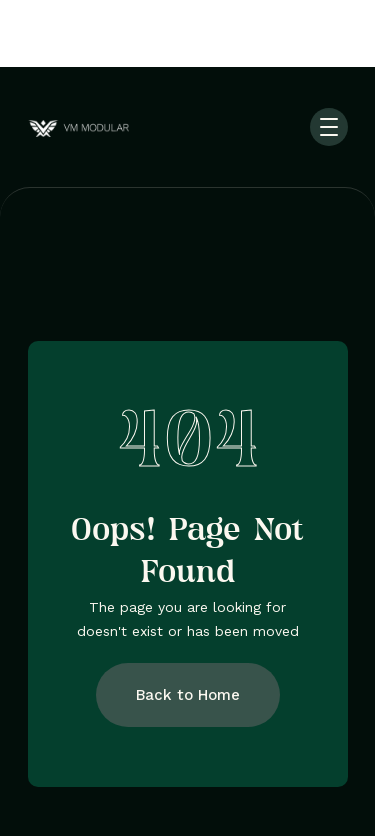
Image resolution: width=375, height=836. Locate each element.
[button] (329, 127)
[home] (100, 127)
